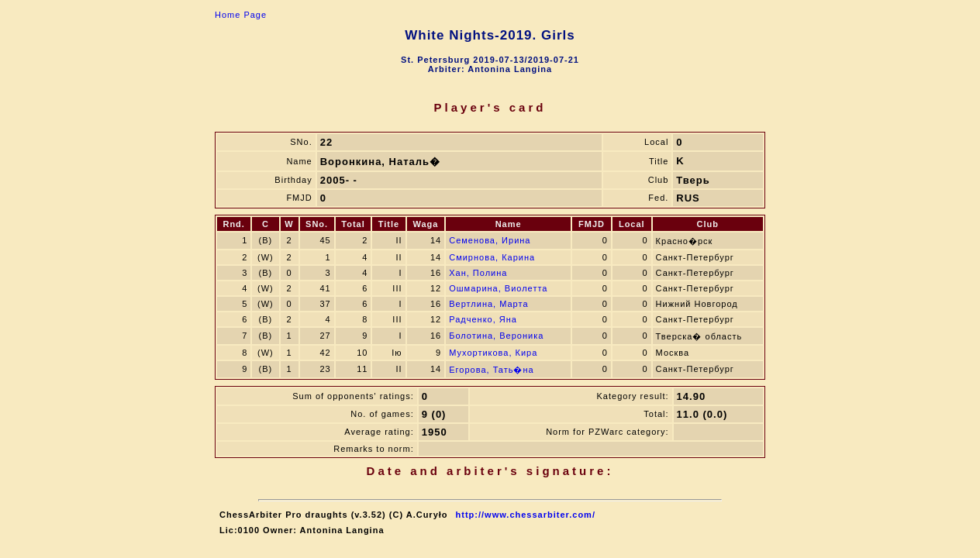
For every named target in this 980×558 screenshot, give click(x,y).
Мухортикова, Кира (493, 353)
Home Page (241, 15)
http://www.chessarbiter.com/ (526, 515)
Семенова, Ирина (490, 240)
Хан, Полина (478, 273)
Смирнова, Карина (492, 257)
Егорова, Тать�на (491, 370)
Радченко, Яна (483, 319)
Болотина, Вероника (496, 336)
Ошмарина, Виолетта (498, 288)
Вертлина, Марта (488, 304)
